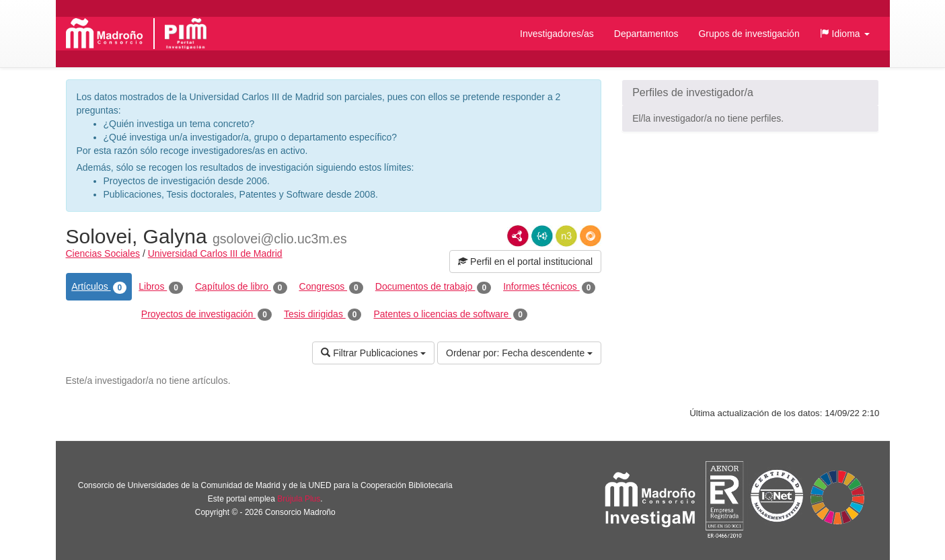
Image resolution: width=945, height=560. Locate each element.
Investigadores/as (557, 34)
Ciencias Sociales (103, 253)
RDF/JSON (591, 236)
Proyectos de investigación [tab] (206, 315)
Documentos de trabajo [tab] (433, 287)
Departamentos (646, 34)
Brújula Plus (299, 499)
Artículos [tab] (99, 287)
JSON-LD (542, 236)
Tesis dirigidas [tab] (323, 315)
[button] (845, 34)
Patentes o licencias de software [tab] (450, 315)
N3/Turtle (566, 236)
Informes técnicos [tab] (549, 287)
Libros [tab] (161, 287)
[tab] (750, 93)
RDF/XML (518, 236)
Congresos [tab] (331, 287)
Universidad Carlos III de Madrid (215, 253)
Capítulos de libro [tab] (241, 287)
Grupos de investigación (749, 34)
